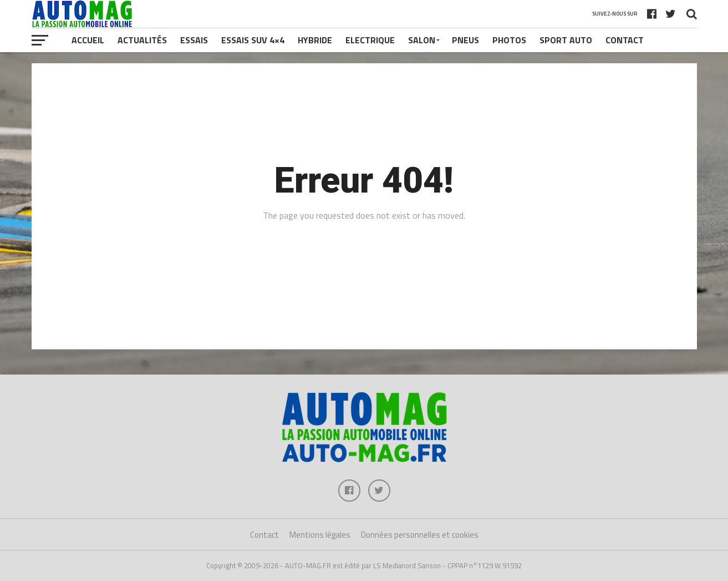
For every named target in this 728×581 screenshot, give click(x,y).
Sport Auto (566, 40)
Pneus (465, 40)
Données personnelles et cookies (420, 535)
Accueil (88, 40)
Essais (194, 40)
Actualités (142, 40)
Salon (422, 40)
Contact (625, 40)
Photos (509, 40)
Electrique (370, 40)
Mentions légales (320, 535)
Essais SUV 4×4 (253, 40)
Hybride (315, 40)
